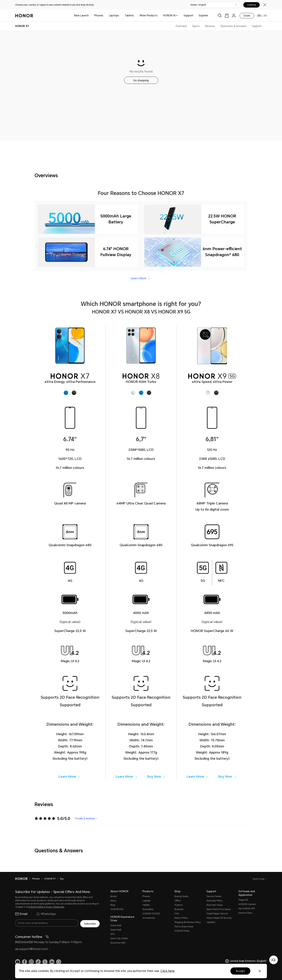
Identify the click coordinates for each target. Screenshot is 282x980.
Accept (240, 971)
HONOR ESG (117, 909)
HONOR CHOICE (151, 914)
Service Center (214, 896)
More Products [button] (149, 15)
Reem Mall (116, 930)
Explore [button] (203, 15)
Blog (113, 905)
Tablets (129, 15)
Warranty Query (215, 905)
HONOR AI (170, 15)
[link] (227, 16)
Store (247, 16)
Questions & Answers (233, 26)
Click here (167, 971)
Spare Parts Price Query (219, 909)
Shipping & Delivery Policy (188, 922)
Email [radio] (21, 914)
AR (265, 16)
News (113, 901)
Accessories (149, 918)
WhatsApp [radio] (46, 914)
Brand (114, 896)
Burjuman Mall (118, 943)
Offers (178, 901)
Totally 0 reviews (86, 818)
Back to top (259, 879)
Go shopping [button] (141, 80)
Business (179, 909)
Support (188, 15)
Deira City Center (119, 938)
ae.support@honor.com (33, 948)
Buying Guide (181, 896)
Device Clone (245, 913)
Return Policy (181, 918)
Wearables (148, 909)
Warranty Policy (214, 901)
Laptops (114, 15)
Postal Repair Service (217, 914)
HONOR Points (182, 931)
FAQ (177, 914)
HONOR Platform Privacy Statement (46, 907)
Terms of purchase (184, 927)
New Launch (81, 15)
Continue (252, 5)
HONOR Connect (247, 904)
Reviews (210, 26)
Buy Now (157, 777)
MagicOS (243, 900)
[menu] (234, 16)
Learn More (141, 278)
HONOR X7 (50, 879)
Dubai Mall (116, 926)
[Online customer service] (274, 960)
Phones (99, 15)
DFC (113, 934)
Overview (181, 26)
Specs (196, 26)
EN (259, 16)
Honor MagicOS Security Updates (219, 920)
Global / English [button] (198, 5)
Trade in (179, 905)
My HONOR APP (247, 909)
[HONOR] (21, 879)
